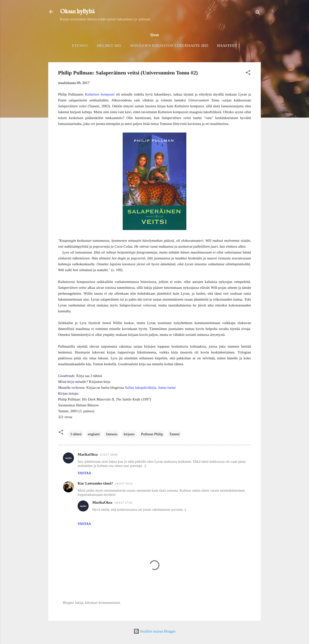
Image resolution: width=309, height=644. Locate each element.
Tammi (174, 434)
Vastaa (84, 473)
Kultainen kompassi (100, 94)
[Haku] (258, 13)
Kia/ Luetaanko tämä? (95, 483)
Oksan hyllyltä (77, 12)
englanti (94, 434)
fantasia (112, 434)
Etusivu (80, 46)
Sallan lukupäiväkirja (141, 388)
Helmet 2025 (109, 46)
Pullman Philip (152, 434)
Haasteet (227, 46)
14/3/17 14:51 (124, 483)
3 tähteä (76, 434)
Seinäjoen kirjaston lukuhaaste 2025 (169, 46)
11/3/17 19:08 (108, 455)
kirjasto (129, 434)
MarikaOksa (88, 454)
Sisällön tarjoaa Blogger (155, 631)
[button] (248, 73)
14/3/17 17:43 (123, 503)
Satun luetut (167, 388)
